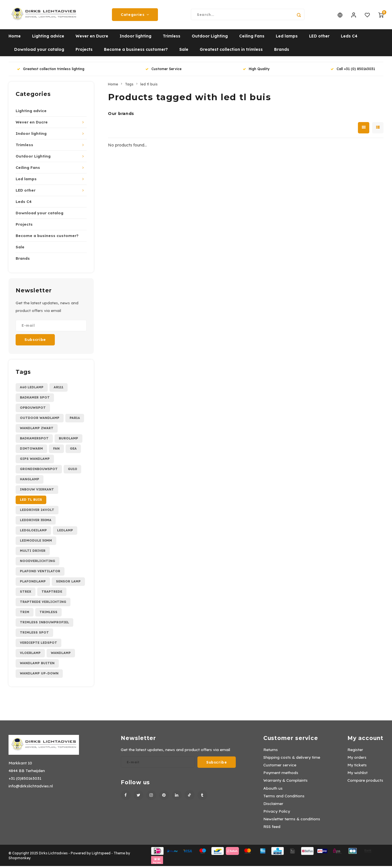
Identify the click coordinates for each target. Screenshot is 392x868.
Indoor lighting (135, 38)
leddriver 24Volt (37, 512)
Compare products (365, 782)
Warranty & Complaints (285, 782)
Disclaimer (273, 805)
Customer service (280, 767)
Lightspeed (101, 855)
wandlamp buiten (37, 665)
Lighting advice (48, 38)
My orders (357, 759)
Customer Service (163, 71)
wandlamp (61, 655)
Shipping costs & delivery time (292, 759)
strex (26, 594)
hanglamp (30, 481)
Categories (135, 16)
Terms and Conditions (284, 798)
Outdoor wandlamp (40, 420)
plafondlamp (33, 583)
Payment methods (281, 775)
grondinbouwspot (39, 471)
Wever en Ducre (92, 38)
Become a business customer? (136, 52)
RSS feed (272, 829)
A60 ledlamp (32, 389)
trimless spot (34, 634)
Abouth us (273, 790)
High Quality (256, 71)
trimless (48, 614)
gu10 (72, 471)
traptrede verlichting (43, 604)
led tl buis (31, 502)
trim (25, 614)
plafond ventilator (40, 573)
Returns (271, 751)
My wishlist (357, 775)
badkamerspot (34, 440)
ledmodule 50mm (36, 542)
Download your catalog (39, 52)
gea (73, 450)
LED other (319, 38)
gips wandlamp (35, 461)
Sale (184, 52)
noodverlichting (37, 563)
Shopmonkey (20, 860)
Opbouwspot (33, 410)
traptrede (52, 594)
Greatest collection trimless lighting (51, 71)
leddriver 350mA (36, 522)
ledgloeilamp (33, 532)
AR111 (59, 389)
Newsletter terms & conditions (292, 821)
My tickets (357, 767)
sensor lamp (68, 583)
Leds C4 (349, 38)
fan (56, 450)
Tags (129, 86)
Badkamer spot (35, 399)
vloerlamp (30, 655)
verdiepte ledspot (38, 645)
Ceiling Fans (252, 38)
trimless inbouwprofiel (44, 624)
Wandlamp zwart (37, 430)
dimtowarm (31, 450)
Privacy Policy (277, 813)
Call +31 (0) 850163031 (353, 71)
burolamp (68, 440)
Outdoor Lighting (210, 38)
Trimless (172, 38)
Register (355, 751)
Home (15, 38)
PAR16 (75, 420)
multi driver (33, 553)
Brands (282, 52)
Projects (84, 52)
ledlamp (65, 532)
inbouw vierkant (37, 491)
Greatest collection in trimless (231, 52)
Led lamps (287, 38)
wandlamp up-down (39, 675)
